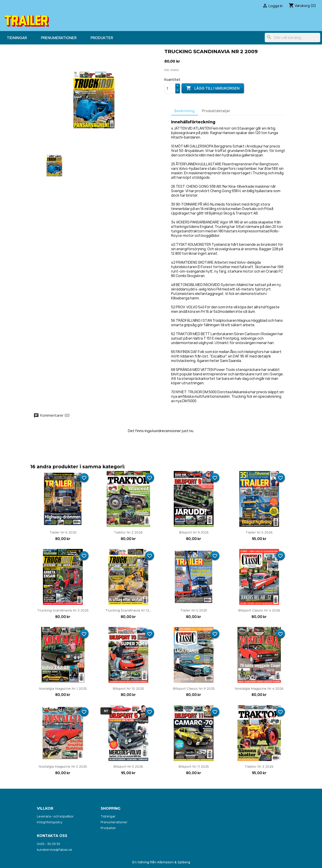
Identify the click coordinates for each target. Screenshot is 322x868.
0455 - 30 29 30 (49, 844)
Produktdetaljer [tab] (216, 111)
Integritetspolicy (50, 822)
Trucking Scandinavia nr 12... (128, 610)
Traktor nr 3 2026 (259, 767)
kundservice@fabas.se (55, 850)
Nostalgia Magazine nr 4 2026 (259, 689)
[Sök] (292, 38)
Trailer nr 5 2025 (194, 610)
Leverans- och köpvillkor (55, 816)
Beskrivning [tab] (184, 111)
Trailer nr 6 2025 (63, 532)
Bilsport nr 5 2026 (128, 767)
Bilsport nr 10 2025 (128, 689)
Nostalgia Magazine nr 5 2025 (63, 767)
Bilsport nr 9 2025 (194, 532)
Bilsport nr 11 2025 (194, 767)
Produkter (102, 38)
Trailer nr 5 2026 (259, 532)
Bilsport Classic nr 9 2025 (194, 689)
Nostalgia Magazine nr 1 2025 (63, 689)
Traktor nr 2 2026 (128, 532)
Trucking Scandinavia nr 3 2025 (63, 610)
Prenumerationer (59, 38)
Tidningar (17, 38)
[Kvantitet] (170, 88)
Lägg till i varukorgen (213, 88)
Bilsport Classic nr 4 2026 (259, 610)
